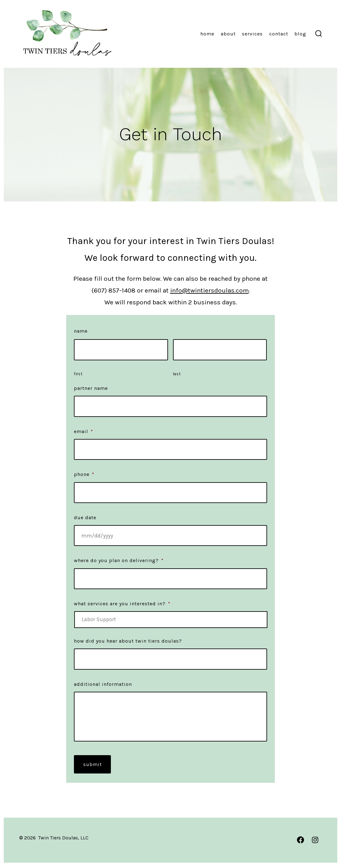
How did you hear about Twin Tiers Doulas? (128, 641)
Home (207, 34)
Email (84, 431)
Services (252, 34)
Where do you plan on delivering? (119, 560)
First (78, 374)
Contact (279, 34)
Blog (300, 34)
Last (177, 374)
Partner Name (91, 388)
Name (81, 331)
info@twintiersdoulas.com (209, 290)
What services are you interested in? (122, 604)
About (228, 34)
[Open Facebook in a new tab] (300, 840)
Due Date (85, 517)
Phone (84, 474)
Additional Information (103, 684)
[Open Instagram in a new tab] (315, 840)
